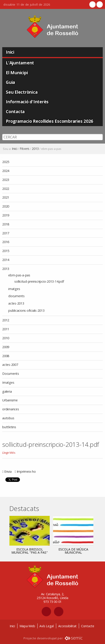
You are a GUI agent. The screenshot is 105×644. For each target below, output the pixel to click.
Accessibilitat (67, 626)
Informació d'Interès (27, 102)
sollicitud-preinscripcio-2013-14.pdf (51, 444)
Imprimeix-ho (26, 471)
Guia (10, 82)
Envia (8, 471)
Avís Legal (47, 626)
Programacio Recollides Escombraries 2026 (49, 121)
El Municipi (17, 73)
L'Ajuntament (20, 63)
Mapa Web (27, 626)
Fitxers (25, 149)
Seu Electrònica (22, 92)
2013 (35, 149)
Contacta (15, 111)
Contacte (88, 626)
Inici (10, 52)
